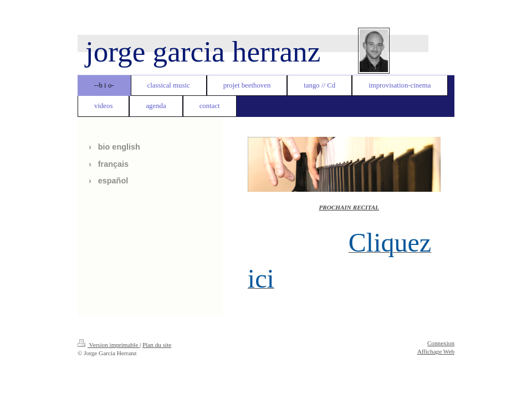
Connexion (441, 343)
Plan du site (157, 345)
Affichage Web (436, 351)
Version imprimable (109, 345)
